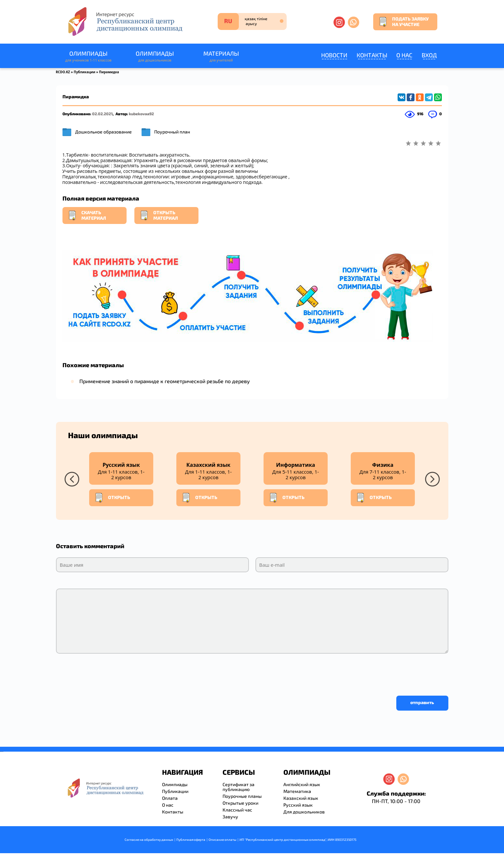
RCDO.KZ (63, 72)
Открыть (112, 498)
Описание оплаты (222, 840)
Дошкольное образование (103, 132)
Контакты (372, 55)
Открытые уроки (240, 803)
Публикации (84, 72)
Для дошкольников (304, 812)
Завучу (230, 817)
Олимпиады (89, 56)
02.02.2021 (102, 114)
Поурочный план (172, 132)
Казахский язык (301, 798)
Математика (297, 791)
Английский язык (302, 784)
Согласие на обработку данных (149, 840)
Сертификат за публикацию (238, 787)
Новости (334, 55)
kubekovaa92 (141, 114)
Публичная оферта (191, 840)
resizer (3, 752)
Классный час (237, 810)
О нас (404, 55)
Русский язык (298, 805)
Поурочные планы (242, 796)
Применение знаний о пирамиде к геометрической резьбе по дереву (165, 381)
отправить (422, 702)
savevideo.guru (1, 752)
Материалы (221, 56)
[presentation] (105, 673)
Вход (429, 55)
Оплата (170, 798)
